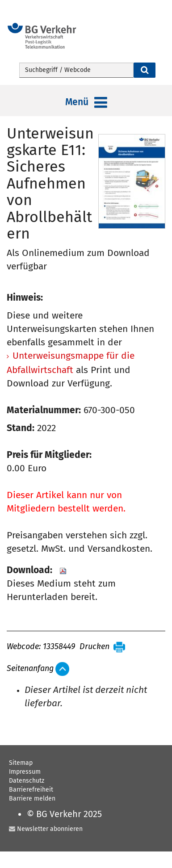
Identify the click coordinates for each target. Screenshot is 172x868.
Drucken (94, 647)
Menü (86, 103)
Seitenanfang (30, 669)
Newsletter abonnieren (50, 829)
